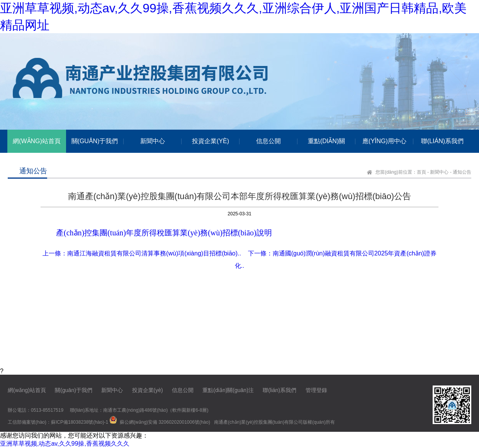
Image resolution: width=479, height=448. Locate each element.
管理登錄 (316, 390)
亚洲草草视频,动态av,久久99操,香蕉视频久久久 (65, 444)
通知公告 (462, 172)
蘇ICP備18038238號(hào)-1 (80, 422)
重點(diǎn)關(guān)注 (228, 390)
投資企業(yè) (148, 390)
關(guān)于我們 (73, 390)
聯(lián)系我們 (279, 390)
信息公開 (183, 390)
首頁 (421, 172)
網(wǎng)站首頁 (27, 390)
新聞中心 (439, 172)
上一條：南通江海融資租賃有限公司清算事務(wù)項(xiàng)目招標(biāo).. (142, 253)
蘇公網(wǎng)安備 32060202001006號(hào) (165, 422)
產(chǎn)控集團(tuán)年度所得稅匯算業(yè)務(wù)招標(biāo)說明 (164, 233)
